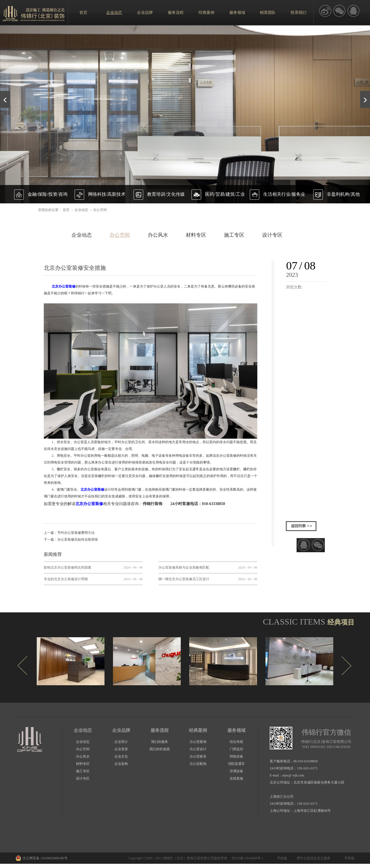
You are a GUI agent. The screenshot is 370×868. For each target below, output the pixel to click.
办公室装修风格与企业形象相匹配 (184, 567)
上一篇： (69, 533)
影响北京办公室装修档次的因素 (68, 567)
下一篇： (71, 539)
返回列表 (301, 526)
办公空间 (100, 210)
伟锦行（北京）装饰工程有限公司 (188, 858)
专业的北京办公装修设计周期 (66, 579)
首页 (83, 13)
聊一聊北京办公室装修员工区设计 (184, 579)
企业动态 (81, 210)
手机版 (281, 858)
